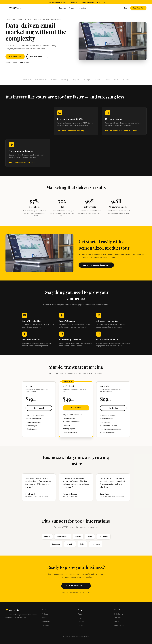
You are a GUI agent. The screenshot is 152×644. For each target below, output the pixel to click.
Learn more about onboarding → (96, 265)
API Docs (118, 618)
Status (117, 622)
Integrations (82, 8)
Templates (45, 625)
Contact (81, 625)
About (80, 614)
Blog (80, 618)
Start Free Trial (138, 8)
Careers (81, 622)
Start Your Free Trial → (76, 586)
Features (63, 8)
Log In (127, 8)
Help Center (119, 614)
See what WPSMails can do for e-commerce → (123, 131)
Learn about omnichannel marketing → (72, 131)
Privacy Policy (119, 625)
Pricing (72, 8)
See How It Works (37, 56)
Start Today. (102, 2)
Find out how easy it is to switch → (22, 162)
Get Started (39, 408)
